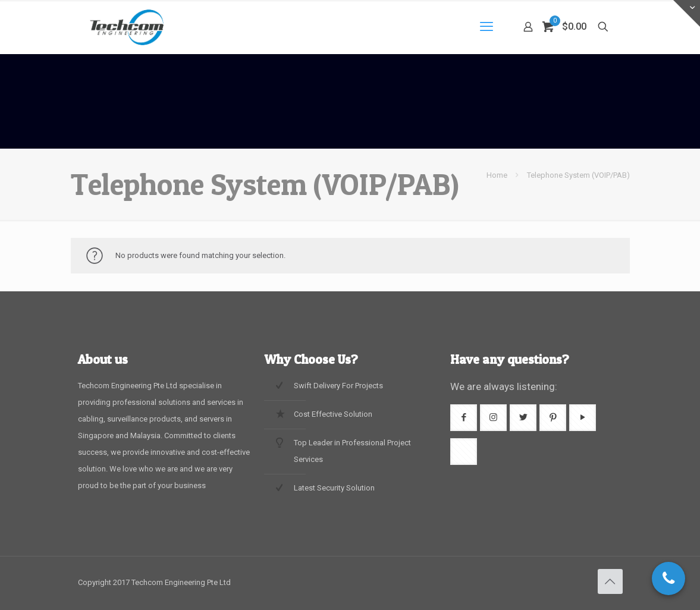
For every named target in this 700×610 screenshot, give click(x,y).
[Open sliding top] (687, 13)
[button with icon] (464, 418)
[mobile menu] (486, 27)
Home (497, 175)
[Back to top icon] (610, 581)
